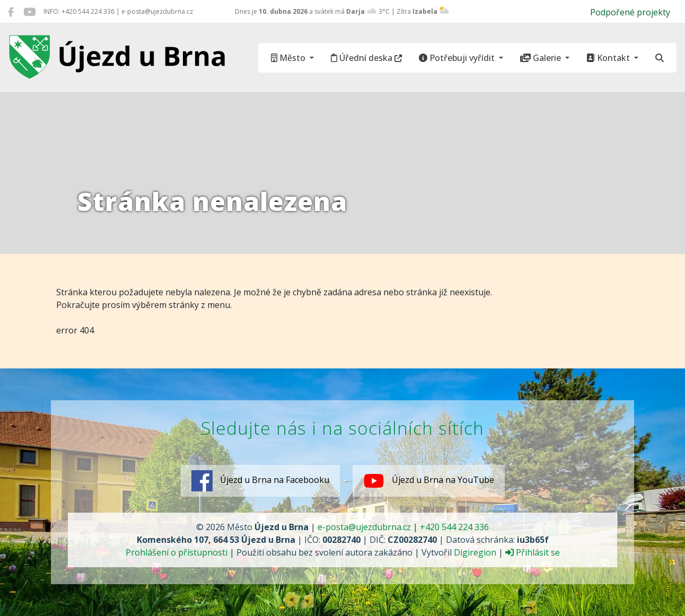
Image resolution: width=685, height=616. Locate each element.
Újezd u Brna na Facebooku (260, 481)
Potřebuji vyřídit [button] (458, 58)
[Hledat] (660, 58)
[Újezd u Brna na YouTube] (29, 12)
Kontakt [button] (609, 58)
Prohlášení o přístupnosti (177, 552)
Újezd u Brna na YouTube (429, 481)
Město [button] (289, 58)
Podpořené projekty (630, 12)
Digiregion (475, 552)
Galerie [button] (542, 58)
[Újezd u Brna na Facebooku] (11, 12)
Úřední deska (366, 58)
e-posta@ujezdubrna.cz (364, 527)
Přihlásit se (533, 552)
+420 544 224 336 (454, 527)
